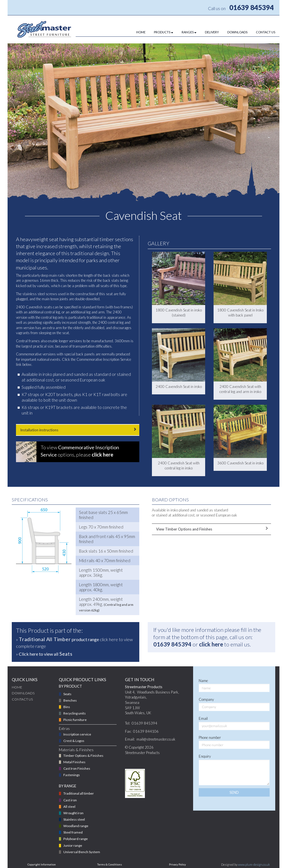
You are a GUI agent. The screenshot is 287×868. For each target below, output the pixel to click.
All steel (69, 807)
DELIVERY (212, 32)
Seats (67, 694)
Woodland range (76, 826)
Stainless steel (74, 819)
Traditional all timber (79, 793)
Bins (67, 707)
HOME (141, 32)
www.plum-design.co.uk (254, 864)
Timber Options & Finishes (83, 756)
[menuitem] (137, 32)
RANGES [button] (189, 32)
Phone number (210, 737)
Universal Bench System (82, 852)
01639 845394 (252, 7)
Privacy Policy (177, 864)
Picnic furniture (75, 720)
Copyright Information (42, 864)
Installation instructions (78, 430)
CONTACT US (266, 32)
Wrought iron (73, 813)
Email (203, 718)
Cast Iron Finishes (77, 768)
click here (211, 644)
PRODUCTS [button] (164, 32)
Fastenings (72, 775)
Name (203, 681)
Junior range (73, 845)
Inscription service (77, 734)
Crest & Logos (74, 741)
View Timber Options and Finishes (211, 529)
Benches (70, 700)
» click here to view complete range (74, 642)
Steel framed (73, 832)
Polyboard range (76, 839)
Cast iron (70, 800)
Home (17, 687)
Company (206, 699)
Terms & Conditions (110, 864)
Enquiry (205, 756)
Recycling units (75, 713)
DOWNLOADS (237, 32)
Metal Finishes (74, 762)
